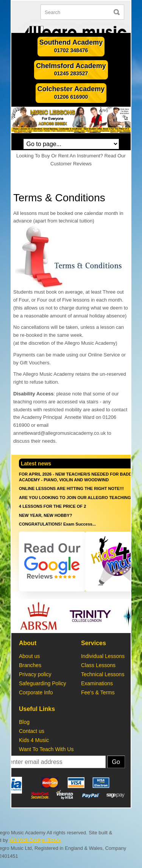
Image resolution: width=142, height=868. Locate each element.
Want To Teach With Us (46, 749)
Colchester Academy (71, 93)
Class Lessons (98, 665)
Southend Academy (71, 47)
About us (29, 656)
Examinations (97, 683)
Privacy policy (35, 674)
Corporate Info (37, 692)
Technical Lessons (103, 674)
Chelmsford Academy (71, 70)
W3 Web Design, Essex (35, 840)
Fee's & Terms (98, 692)
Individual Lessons (103, 656)
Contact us (32, 731)
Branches (30, 665)
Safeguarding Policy (44, 683)
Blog (24, 722)
